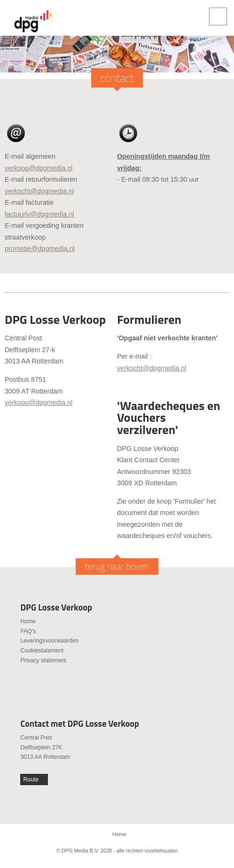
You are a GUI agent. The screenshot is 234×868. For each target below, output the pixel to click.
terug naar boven (117, 566)
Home (28, 621)
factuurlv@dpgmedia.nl (39, 214)
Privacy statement (43, 660)
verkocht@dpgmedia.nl (39, 191)
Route (31, 780)
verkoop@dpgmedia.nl (39, 168)
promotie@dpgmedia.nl (40, 249)
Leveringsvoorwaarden (49, 641)
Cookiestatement (42, 651)
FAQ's (28, 631)
